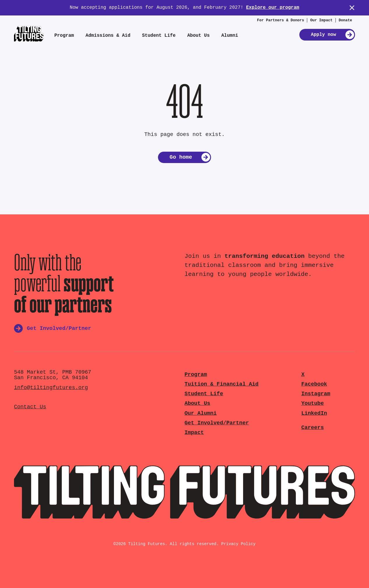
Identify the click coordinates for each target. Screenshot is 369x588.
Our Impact (321, 20)
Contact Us (30, 407)
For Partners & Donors (281, 20)
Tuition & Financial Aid (222, 384)
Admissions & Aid (108, 36)
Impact (194, 433)
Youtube (313, 404)
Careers (313, 428)
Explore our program (273, 8)
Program (64, 36)
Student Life (159, 36)
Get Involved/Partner (217, 423)
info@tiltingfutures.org (51, 388)
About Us (198, 36)
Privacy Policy (238, 544)
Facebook (314, 384)
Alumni (230, 36)
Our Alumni (201, 413)
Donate (345, 20)
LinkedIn (314, 413)
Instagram (316, 394)
